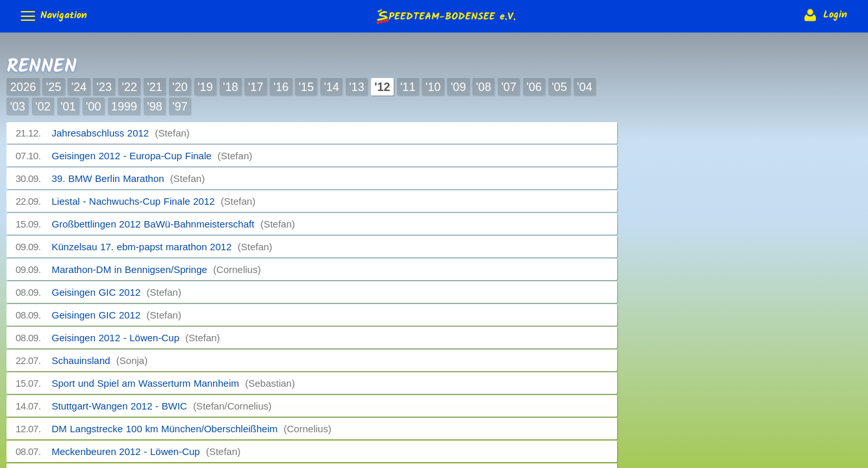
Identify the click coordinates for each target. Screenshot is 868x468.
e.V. (445, 16)
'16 (281, 87)
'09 (458, 87)
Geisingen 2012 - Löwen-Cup (136, 338)
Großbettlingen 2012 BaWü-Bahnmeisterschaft (174, 224)
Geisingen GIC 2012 (117, 292)
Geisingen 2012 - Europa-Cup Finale (152, 156)
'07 (508, 87)
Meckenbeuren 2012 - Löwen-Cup (147, 451)
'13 (356, 87)
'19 (205, 87)
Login (824, 15)
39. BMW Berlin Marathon (129, 178)
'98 (154, 107)
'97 (180, 107)
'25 (54, 87)
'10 (433, 87)
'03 (17, 107)
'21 (154, 87)
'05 (559, 87)
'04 (584, 87)
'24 (79, 87)
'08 (484, 87)
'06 (534, 87)
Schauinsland (100, 360)
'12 (382, 87)
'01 (68, 107)
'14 (331, 87)
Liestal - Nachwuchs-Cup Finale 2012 (154, 201)
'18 (230, 87)
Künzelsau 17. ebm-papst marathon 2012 (162, 247)
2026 (23, 87)
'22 (129, 87)
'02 (43, 107)
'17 (256, 87)
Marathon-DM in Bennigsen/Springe (157, 269)
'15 (306, 87)
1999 (124, 107)
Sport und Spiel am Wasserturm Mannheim (173, 383)
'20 (180, 87)
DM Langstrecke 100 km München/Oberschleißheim (192, 429)
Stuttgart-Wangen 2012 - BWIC (162, 406)
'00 (93, 107)
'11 (408, 87)
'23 (104, 87)
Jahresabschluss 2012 (121, 133)
